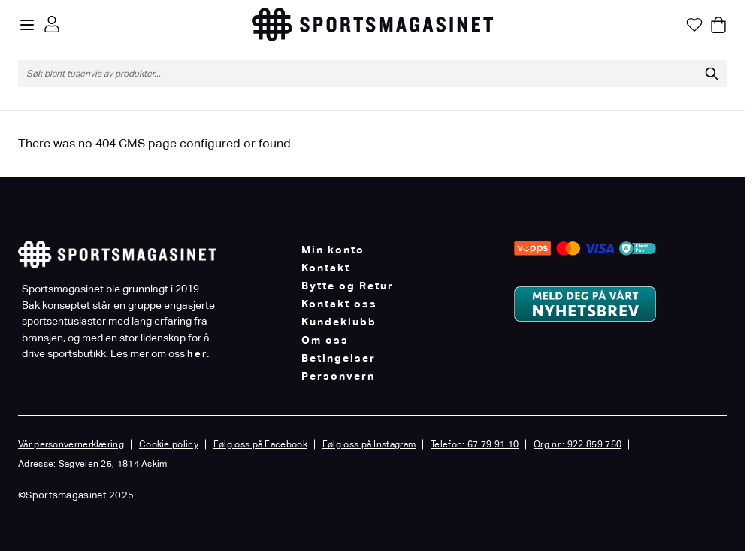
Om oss (325, 340)
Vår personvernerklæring (71, 444)
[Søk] (712, 74)
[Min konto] (52, 24)
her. (199, 354)
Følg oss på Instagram (369, 444)
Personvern (338, 376)
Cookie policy (169, 444)
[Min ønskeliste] (694, 25)
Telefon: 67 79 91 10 (475, 444)
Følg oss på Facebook (260, 444)
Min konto (333, 250)
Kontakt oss (339, 304)
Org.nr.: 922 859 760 (578, 444)
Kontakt (326, 268)
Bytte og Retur (348, 286)
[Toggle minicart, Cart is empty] (718, 25)
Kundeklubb (339, 322)
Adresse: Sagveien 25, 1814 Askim (93, 464)
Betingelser (339, 358)
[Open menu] (27, 25)
